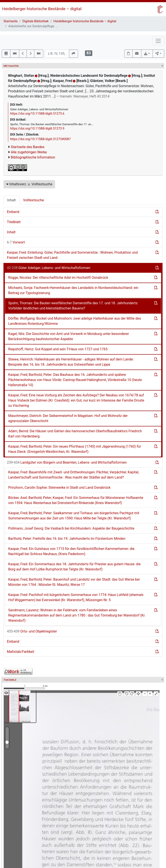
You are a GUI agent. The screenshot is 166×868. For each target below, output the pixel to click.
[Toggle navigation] (158, 41)
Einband (13, 212)
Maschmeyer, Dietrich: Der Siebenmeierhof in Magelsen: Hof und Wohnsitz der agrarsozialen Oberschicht (68, 418)
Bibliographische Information (33, 157)
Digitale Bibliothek (36, 21)
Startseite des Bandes (28, 147)
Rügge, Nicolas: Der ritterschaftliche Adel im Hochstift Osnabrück (58, 278)
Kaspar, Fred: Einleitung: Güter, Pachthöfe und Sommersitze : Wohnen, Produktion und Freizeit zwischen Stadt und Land (72, 255)
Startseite (10, 21)
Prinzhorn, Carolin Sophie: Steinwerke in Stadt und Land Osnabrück (59, 488)
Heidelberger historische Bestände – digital (42, 9)
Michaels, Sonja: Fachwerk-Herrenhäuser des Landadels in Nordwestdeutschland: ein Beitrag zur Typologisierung (73, 290)
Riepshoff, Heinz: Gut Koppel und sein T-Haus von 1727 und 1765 (58, 349)
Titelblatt (14, 222)
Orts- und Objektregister (32, 631)
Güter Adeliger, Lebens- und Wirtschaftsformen (49, 268)
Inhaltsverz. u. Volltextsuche (29, 184)
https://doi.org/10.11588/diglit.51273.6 (37, 114)
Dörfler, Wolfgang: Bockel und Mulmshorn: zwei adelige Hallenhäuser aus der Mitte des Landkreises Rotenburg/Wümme (75, 321)
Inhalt (11, 200)
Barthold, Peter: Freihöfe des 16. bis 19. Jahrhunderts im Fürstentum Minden (67, 539)
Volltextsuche (34, 200)
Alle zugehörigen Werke (29, 152)
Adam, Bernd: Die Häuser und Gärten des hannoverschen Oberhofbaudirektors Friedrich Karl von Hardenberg (75, 434)
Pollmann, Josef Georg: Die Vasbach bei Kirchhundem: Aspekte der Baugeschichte (71, 528)
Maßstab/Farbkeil (21, 652)
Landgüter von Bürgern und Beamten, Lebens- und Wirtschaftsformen (67, 462)
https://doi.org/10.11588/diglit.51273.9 (37, 129)
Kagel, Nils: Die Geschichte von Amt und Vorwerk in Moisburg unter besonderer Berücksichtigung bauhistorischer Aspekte (69, 336)
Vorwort (16, 242)
